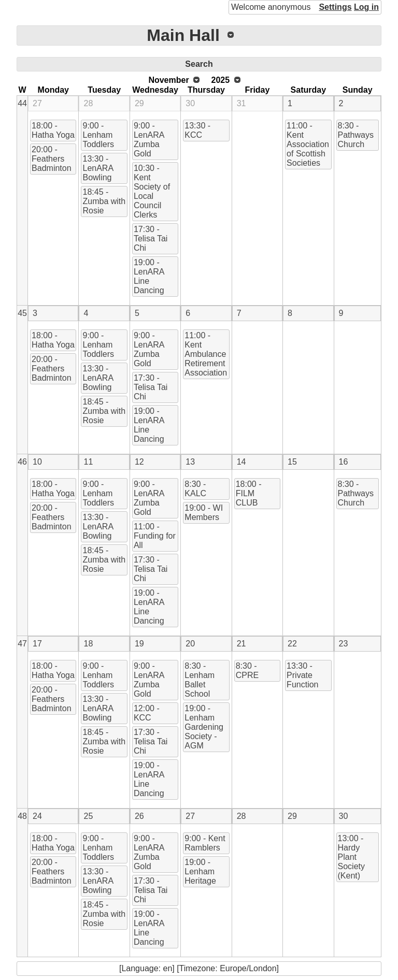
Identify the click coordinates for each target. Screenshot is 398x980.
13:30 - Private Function (302, 675)
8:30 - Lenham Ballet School (200, 680)
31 (241, 103)
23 (344, 644)
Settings (335, 7)
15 (292, 462)
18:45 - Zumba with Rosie (104, 201)
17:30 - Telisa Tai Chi (151, 239)
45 (22, 313)
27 (37, 103)
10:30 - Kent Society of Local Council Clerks (152, 191)
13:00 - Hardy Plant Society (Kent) (351, 857)
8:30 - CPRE (247, 671)
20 (190, 644)
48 (22, 816)
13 (190, 462)
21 (241, 644)
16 (344, 462)
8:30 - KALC (195, 489)
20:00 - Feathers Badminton (52, 159)
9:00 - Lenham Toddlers (98, 135)
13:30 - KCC (197, 130)
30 (190, 103)
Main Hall (183, 35)
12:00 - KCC (147, 713)
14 (241, 462)
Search (199, 64)
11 (88, 462)
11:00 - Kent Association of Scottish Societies (308, 144)
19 (139, 644)
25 (88, 816)
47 (22, 644)
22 (292, 644)
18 (88, 644)
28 (88, 103)
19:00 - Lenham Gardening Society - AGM (204, 727)
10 (37, 462)
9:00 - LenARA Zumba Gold (149, 140)
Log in (366, 7)
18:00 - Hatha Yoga (53, 130)
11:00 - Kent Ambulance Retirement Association (206, 354)
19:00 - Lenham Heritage (200, 871)
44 (22, 103)
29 (139, 103)
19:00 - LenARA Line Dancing (149, 276)
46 (22, 462)
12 (139, 462)
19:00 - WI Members (204, 513)
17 (37, 644)
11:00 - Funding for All (155, 536)
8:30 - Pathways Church (356, 135)
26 (139, 816)
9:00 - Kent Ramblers (205, 843)
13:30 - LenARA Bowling (98, 168)
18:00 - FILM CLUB (249, 493)
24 (37, 816)
